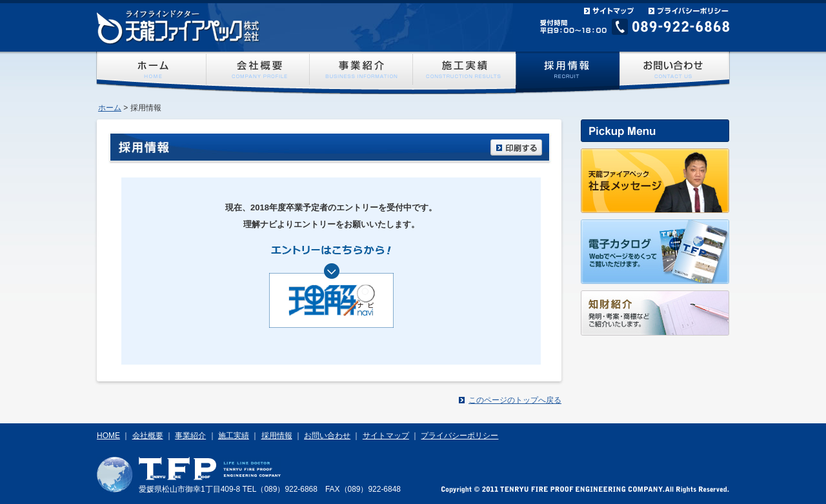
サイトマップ (386, 436)
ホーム (110, 108)
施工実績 (234, 436)
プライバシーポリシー (459, 436)
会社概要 (148, 436)
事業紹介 (190, 436)
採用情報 (277, 436)
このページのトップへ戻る (515, 400)
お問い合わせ (327, 436)
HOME (108, 436)
